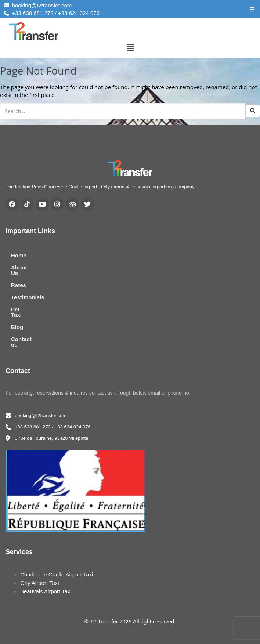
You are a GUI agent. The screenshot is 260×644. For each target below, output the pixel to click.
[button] (130, 47)
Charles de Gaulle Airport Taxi (57, 558)
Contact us (25, 328)
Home (19, 255)
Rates (19, 280)
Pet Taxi (21, 304)
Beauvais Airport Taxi (46, 575)
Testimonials (28, 292)
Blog (17, 316)
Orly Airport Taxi (40, 566)
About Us (23, 267)
